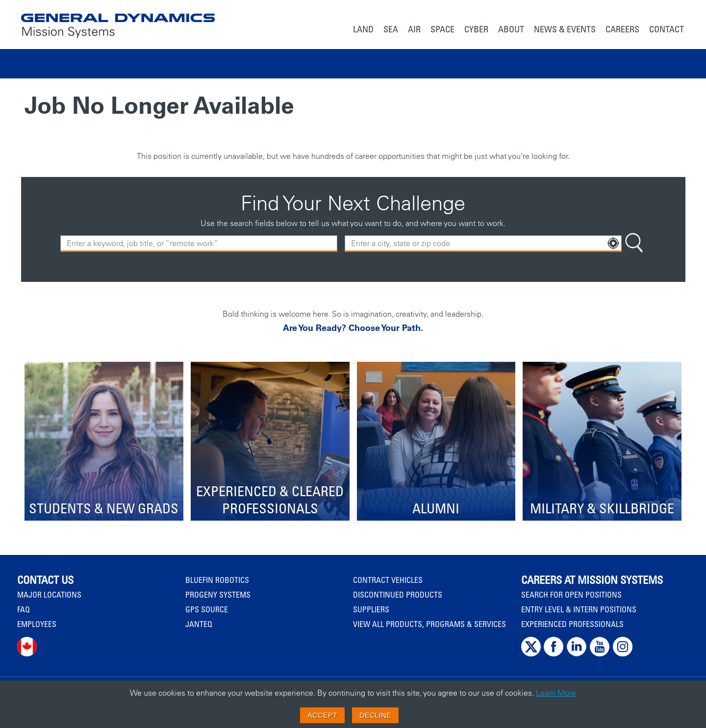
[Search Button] (634, 244)
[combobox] (483, 244)
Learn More (556, 693)
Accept (322, 715)
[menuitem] (363, 30)
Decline (375, 715)
